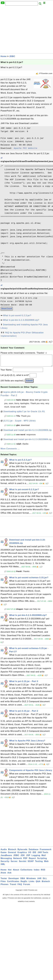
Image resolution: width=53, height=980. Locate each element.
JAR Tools (43, 855)
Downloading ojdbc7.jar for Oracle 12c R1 (24, 414)
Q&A (38, 884)
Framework (46, 852)
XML (3, 867)
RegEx (24, 884)
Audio (4, 852)
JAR (39, 881)
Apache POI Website (26, 148)
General (12, 855)
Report (32, 861)
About (16, 872)
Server (14, 864)
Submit (29, 383)
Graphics (22, 855)
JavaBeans (6, 858)
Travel (13, 887)
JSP (28, 858)
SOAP (31, 864)
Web (46, 864)
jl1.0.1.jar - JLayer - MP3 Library (20, 423)
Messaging (6, 861)
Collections (26, 872)
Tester (4, 881)
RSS (43, 872)
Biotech (12, 852)
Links (32, 884)
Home (4, 56)
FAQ (20, 887)
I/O (30, 855)
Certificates (13, 884)
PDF (25, 861)
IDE (34, 855)
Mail (44, 858)
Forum (27, 887)
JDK (23, 858)
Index (37, 872)
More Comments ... (10, 451)
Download (7, 309)
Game (4, 855)
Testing (39, 864)
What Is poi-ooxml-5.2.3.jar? (17, 315)
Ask (9, 875)
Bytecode (22, 852)
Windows (31, 881)
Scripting (42, 861)
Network (18, 861)
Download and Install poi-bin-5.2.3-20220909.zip (28, 433)
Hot (10, 872)
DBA (23, 881)
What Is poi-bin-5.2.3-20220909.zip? (21, 320)
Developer (14, 881)
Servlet (23, 864)
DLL (45, 881)
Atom (3, 875)
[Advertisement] (23, 30)
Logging (36, 858)
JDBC (12, 56)
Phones (5, 887)
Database (34, 852)
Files (3, 884)
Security (5, 864)
